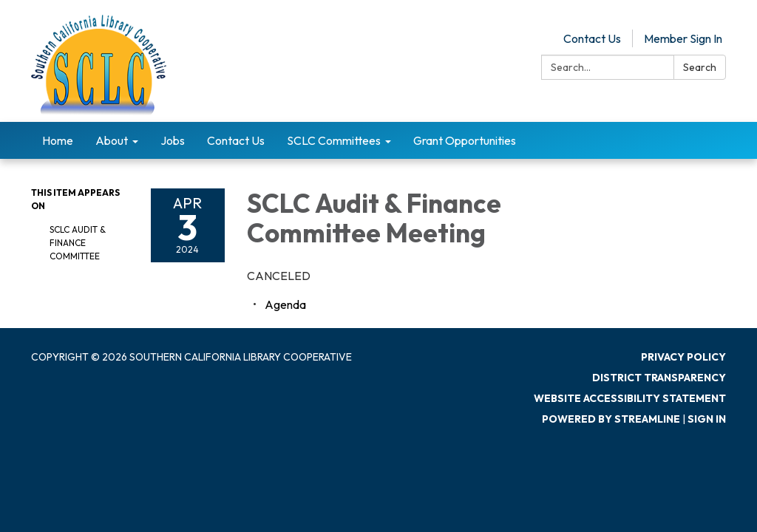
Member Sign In (683, 38)
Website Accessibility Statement (630, 398)
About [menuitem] (112, 140)
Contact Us (592, 38)
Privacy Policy (683, 357)
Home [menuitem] (58, 140)
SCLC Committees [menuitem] (334, 140)
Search (700, 67)
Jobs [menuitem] (173, 140)
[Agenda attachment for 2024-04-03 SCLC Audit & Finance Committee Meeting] (285, 304)
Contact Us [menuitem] (236, 140)
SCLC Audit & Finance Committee (78, 243)
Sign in (707, 419)
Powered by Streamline (611, 419)
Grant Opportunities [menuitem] (465, 140)
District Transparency (659, 378)
